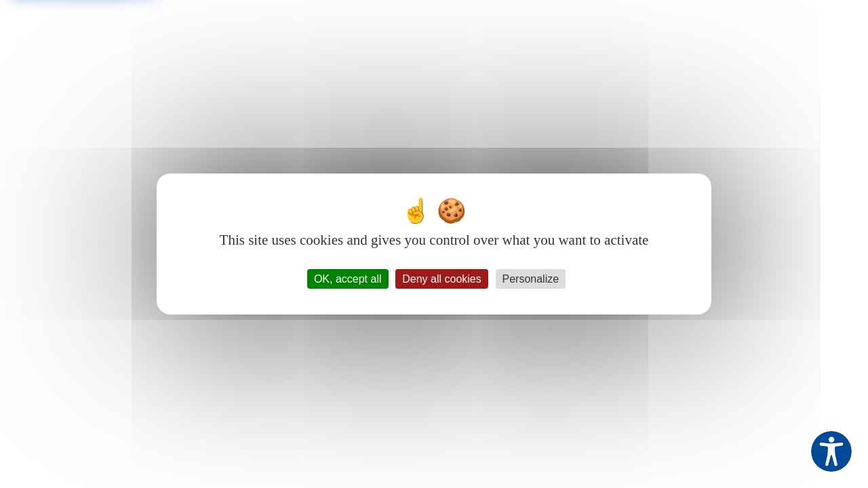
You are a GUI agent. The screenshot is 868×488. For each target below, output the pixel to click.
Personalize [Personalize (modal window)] (531, 279)
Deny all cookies (442, 279)
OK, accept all (348, 279)
